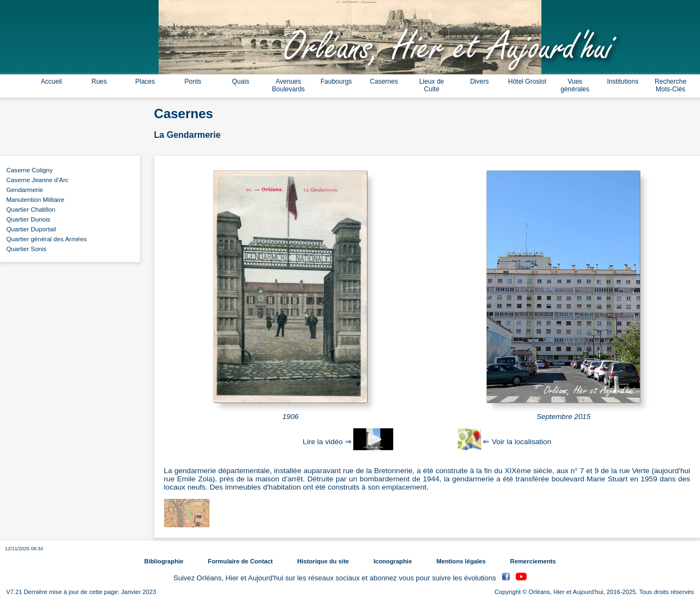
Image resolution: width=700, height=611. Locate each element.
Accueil (52, 82)
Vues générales (575, 85)
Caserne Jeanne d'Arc (36, 180)
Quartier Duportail (29, 229)
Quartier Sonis (25, 249)
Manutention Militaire (34, 200)
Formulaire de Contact (240, 561)
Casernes (384, 82)
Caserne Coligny (28, 170)
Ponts (193, 82)
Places (145, 82)
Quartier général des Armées (45, 239)
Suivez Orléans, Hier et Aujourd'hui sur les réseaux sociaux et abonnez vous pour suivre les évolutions (336, 578)
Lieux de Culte (432, 85)
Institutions (623, 82)
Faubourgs (336, 82)
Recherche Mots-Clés (670, 85)
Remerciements (533, 561)
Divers (480, 82)
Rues (99, 82)
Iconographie (393, 561)
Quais (240, 82)
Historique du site (323, 561)
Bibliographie (164, 561)
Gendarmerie (23, 190)
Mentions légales (461, 561)
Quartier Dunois (27, 219)
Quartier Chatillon (29, 210)
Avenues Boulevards (288, 85)
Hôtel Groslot (527, 82)
